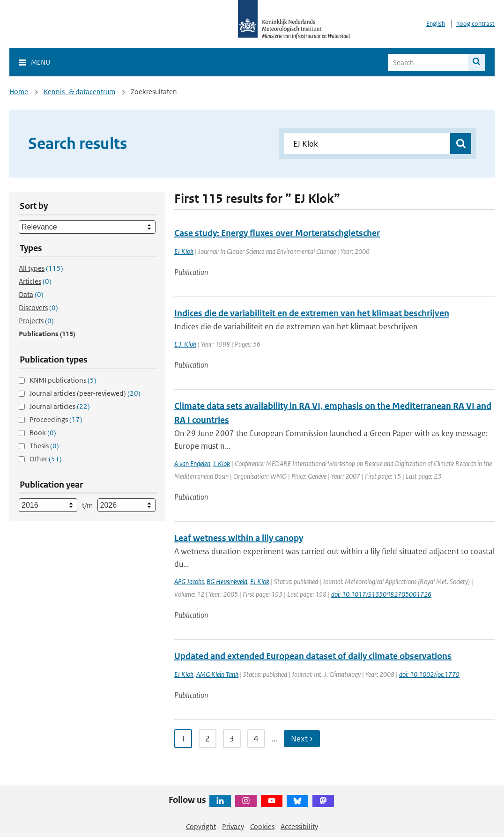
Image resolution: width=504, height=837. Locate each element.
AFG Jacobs (189, 581)
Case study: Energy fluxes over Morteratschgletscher (277, 233)
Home (19, 92)
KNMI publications (63, 380)
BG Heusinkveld (227, 581)
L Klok (222, 463)
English (436, 24)
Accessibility (299, 826)
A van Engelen (192, 463)
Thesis (44, 446)
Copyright (201, 826)
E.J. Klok (185, 344)
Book (43, 433)
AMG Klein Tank (217, 674)
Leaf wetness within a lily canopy (239, 538)
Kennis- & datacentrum (79, 92)
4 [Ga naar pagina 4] (256, 739)
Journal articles (60, 406)
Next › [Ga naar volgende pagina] (302, 739)
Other (46, 459)
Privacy (233, 826)
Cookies (262, 826)
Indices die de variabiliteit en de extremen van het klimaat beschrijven (312, 313)
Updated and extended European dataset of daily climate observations (313, 656)
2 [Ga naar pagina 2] (208, 739)
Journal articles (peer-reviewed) (85, 393)
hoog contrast (475, 24)
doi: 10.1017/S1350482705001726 (381, 594)
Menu (41, 62)
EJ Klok (184, 251)
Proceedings (56, 419)
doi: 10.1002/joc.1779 (429, 674)
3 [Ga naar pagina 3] (232, 739)
